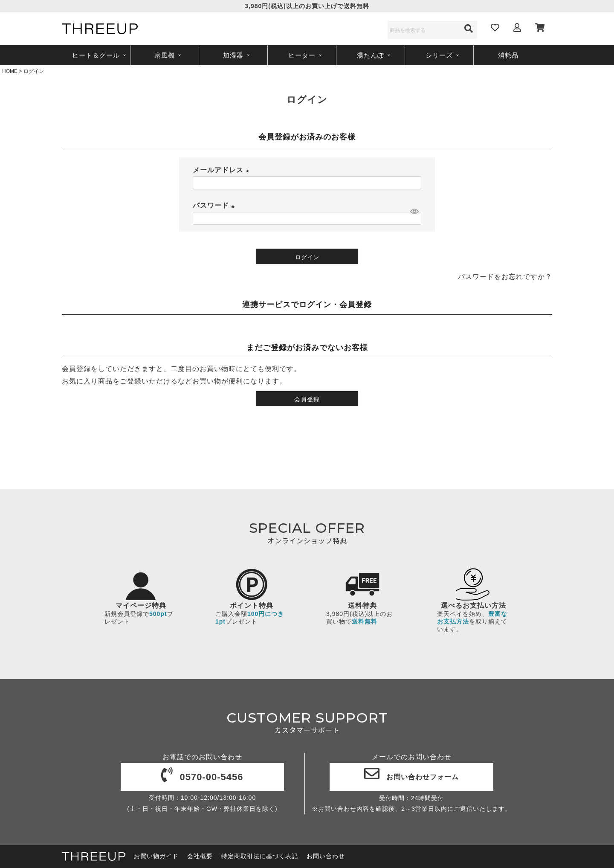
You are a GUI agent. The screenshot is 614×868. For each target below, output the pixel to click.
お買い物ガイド (156, 856)
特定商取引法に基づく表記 (260, 856)
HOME (10, 71)
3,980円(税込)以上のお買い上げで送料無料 (307, 6)
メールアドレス (223, 170)
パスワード (215, 205)
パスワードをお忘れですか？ (505, 277)
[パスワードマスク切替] (414, 211)
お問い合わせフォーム (411, 777)
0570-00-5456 (202, 777)
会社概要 (200, 856)
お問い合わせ (326, 856)
